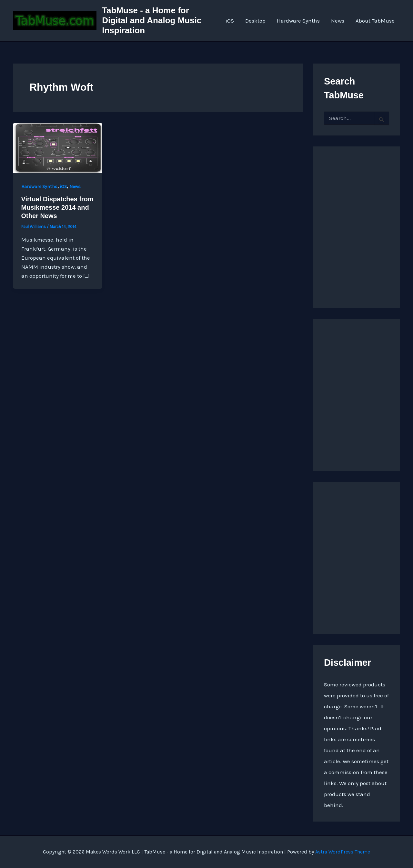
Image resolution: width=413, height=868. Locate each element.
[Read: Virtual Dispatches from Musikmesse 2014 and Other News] (58, 147)
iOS (231, 21)
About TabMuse (375, 21)
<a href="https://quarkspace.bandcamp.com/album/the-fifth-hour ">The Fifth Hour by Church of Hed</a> (357, 556)
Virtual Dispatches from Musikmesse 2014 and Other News (57, 207)
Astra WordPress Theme (343, 852)
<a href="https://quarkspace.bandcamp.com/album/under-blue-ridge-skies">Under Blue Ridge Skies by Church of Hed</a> (357, 393)
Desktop (256, 21)
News (338, 21)
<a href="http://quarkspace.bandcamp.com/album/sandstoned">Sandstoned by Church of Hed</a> (357, 221)
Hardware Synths (299, 21)
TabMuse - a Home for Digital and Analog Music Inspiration (152, 20)
